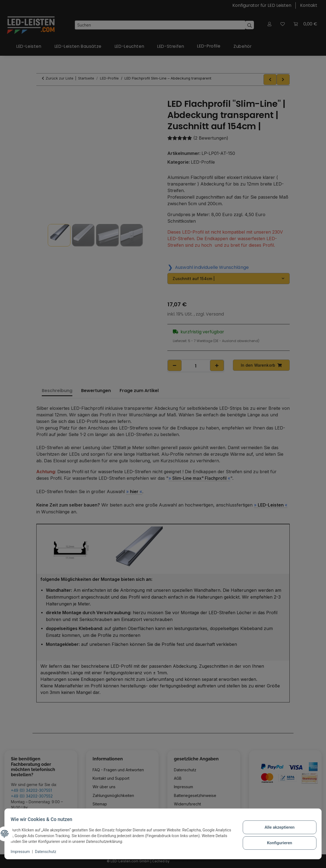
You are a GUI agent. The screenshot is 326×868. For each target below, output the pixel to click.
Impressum (23, 852)
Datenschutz (48, 852)
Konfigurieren (277, 842)
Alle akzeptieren (277, 828)
